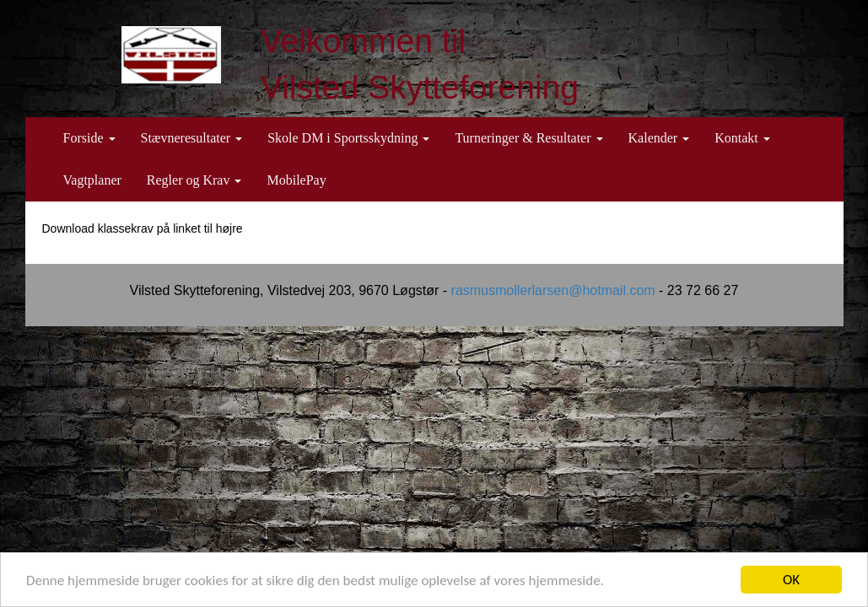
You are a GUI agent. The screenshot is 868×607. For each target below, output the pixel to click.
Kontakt (742, 138)
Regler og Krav (194, 180)
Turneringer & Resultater (528, 138)
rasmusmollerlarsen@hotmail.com (553, 290)
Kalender (659, 138)
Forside (89, 138)
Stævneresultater (192, 138)
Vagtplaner (92, 180)
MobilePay (296, 180)
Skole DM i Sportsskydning (348, 138)
